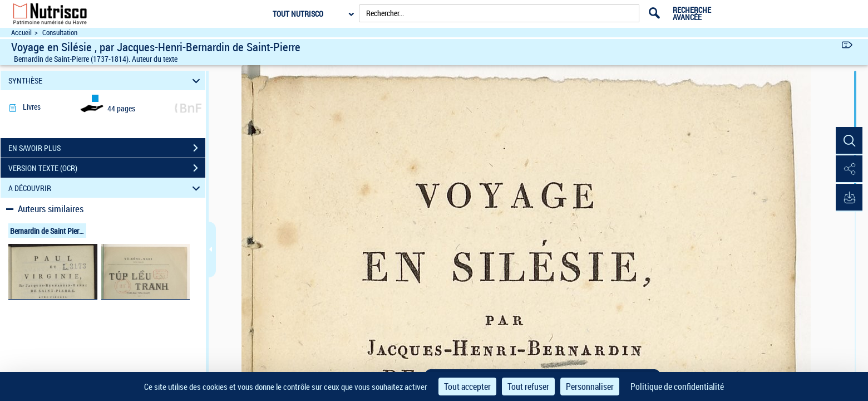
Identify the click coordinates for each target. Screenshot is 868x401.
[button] (849, 141)
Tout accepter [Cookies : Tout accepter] (467, 387)
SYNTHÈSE (106, 80)
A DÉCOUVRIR (106, 188)
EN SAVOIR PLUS (107, 148)
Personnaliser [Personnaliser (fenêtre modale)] (590, 387)
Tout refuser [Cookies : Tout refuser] (528, 387)
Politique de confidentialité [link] (677, 387)
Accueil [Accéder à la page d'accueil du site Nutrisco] (21, 33)
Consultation (60, 33)
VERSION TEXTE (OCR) (107, 168)
